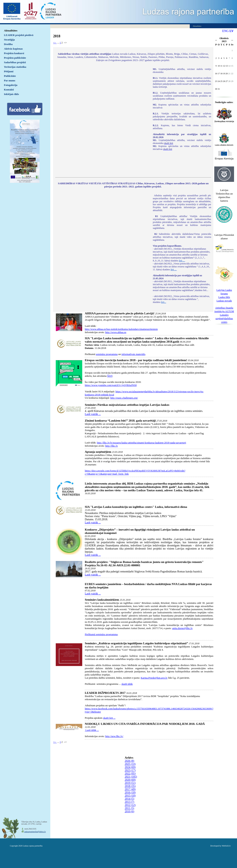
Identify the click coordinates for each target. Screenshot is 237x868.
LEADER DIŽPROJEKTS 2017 (105, 693)
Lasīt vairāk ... (93, 414)
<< (216, 40)
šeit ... (182, 261)
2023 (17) (130, 770)
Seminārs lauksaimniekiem (102, 600)
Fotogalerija (11, 85)
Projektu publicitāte (15, 58)
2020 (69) (130, 780)
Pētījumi (9, 71)
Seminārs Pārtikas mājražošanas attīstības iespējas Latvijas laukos (127, 405)
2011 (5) (129, 808)
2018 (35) (130, 786)
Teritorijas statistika (15, 67)
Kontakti (9, 90)
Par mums (10, 80)
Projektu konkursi (14, 53)
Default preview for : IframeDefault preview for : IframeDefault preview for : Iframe (102, 120)
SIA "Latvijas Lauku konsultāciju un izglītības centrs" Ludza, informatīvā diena (136, 507)
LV (232, 31)
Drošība (8, 44)
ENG (225, 31)
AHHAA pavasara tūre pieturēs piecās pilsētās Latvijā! (120, 313)
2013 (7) (129, 802)
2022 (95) (130, 774)
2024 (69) (130, 767)
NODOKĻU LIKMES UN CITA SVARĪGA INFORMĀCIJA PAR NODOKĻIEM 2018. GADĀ (145, 724)
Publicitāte (10, 76)
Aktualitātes (11, 31)
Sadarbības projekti (15, 62)
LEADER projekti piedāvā (19, 35)
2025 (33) (130, 764)
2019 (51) (130, 783)
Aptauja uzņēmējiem (98, 452)
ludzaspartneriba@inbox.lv (35, 832)
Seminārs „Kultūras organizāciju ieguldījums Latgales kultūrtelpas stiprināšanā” (136, 643)
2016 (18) (130, 792)
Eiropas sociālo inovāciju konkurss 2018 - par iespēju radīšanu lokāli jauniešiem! (136, 360)
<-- (55, 43)
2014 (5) (129, 799)
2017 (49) (130, 789)
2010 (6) (129, 811)
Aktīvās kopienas (13, 49)
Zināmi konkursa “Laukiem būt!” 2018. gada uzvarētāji (120, 421)
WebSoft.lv (226, 846)
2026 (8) (129, 761)
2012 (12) (130, 805)
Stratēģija (9, 40)
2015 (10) (130, 796)
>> (232, 40)
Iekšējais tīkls (11, 94)
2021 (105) (131, 777)
